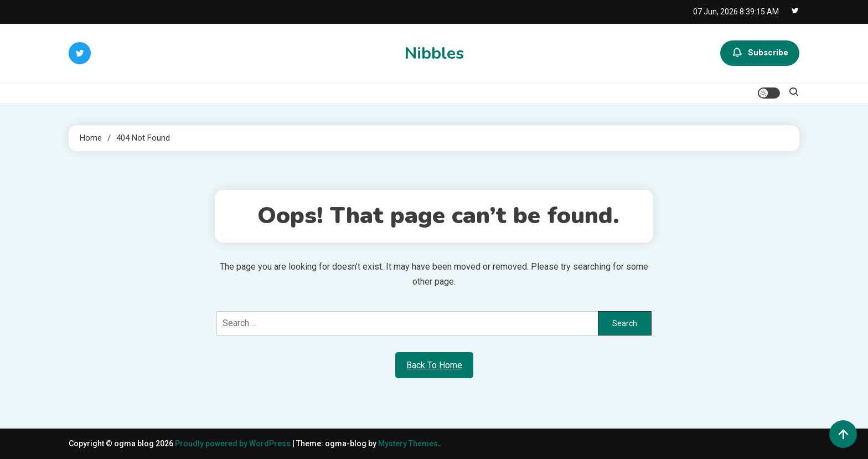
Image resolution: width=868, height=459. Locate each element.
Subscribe (760, 53)
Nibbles (434, 53)
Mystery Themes (408, 443)
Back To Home (434, 365)
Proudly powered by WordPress (234, 443)
